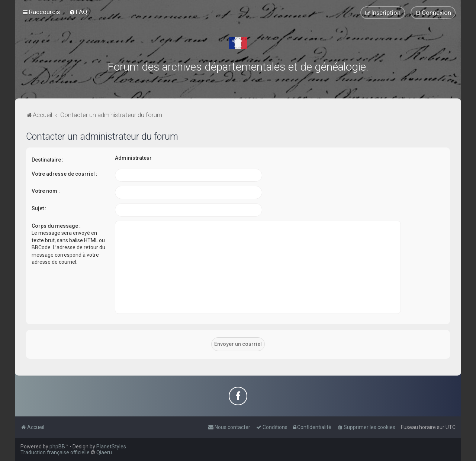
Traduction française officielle (55, 452)
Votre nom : (46, 191)
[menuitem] (78, 12)
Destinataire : (48, 160)
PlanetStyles (111, 447)
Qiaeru (104, 452)
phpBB (57, 447)
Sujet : (39, 208)
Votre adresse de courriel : (65, 174)
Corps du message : (56, 226)
